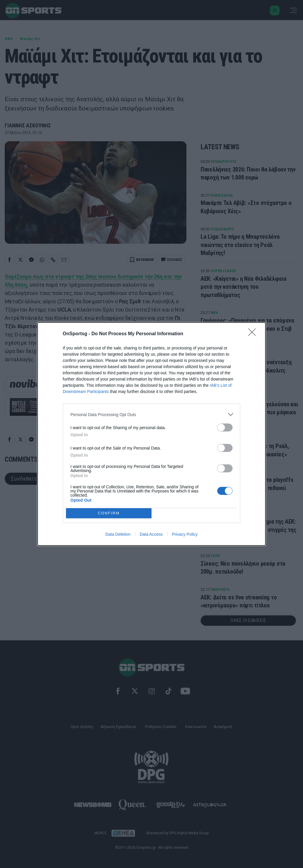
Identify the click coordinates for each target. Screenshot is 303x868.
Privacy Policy (185, 534)
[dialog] (151, 434)
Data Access (151, 534)
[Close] (254, 334)
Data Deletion (118, 534)
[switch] (225, 427)
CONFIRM (109, 513)
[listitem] (151, 414)
